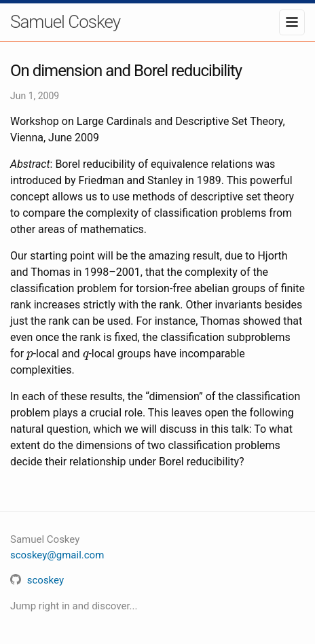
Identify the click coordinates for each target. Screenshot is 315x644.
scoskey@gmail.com (57, 555)
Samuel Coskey (65, 22)
